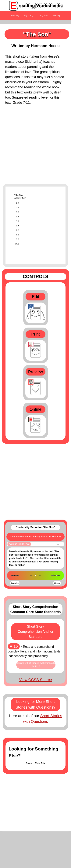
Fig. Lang (29, 16)
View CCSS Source (35, 680)
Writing (57, 16)
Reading (15, 16)
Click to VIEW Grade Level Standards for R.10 (36, 665)
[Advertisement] (35, 146)
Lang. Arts (43, 16)
